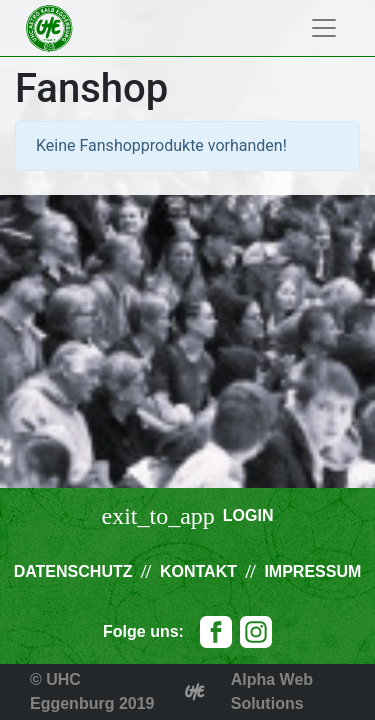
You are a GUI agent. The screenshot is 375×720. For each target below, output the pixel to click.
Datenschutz (73, 571)
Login (248, 515)
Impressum (312, 571)
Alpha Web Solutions (272, 691)
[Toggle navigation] (324, 28)
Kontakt (198, 571)
